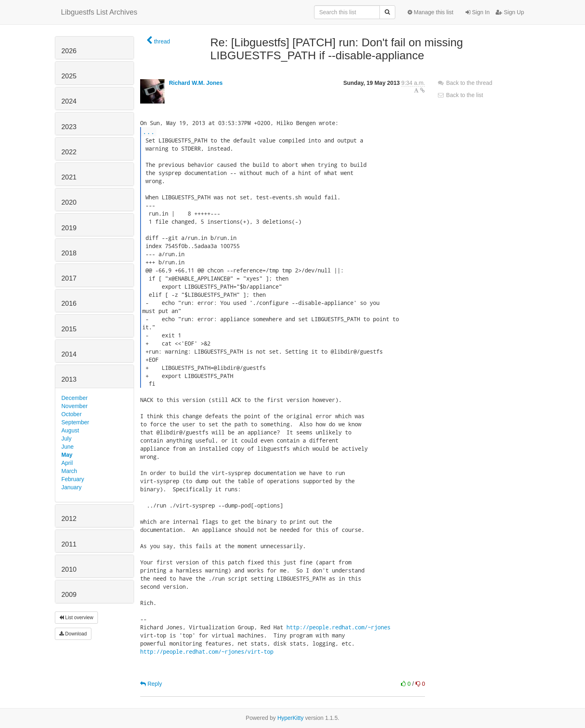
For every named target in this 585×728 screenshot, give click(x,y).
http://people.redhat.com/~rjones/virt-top (207, 651)
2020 (69, 202)
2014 (69, 354)
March (69, 471)
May (67, 455)
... (149, 131)
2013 (69, 379)
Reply (151, 684)
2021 (69, 177)
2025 (69, 76)
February (73, 479)
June (67, 447)
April (67, 463)
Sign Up (510, 12)
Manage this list (430, 12)
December (75, 398)
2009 (69, 595)
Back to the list (460, 95)
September (75, 422)
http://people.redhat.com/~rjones (338, 627)
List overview (76, 618)
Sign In (478, 12)
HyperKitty (291, 718)
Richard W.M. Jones (196, 83)
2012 (69, 519)
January (71, 487)
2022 (69, 152)
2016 (69, 304)
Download (73, 634)
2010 (69, 569)
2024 (69, 101)
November (75, 406)
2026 (69, 51)
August (70, 430)
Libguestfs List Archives (99, 12)
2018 (69, 253)
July (66, 439)
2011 (69, 544)
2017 (69, 278)
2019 (69, 228)
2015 (69, 329)
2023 (69, 127)
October (71, 414)
